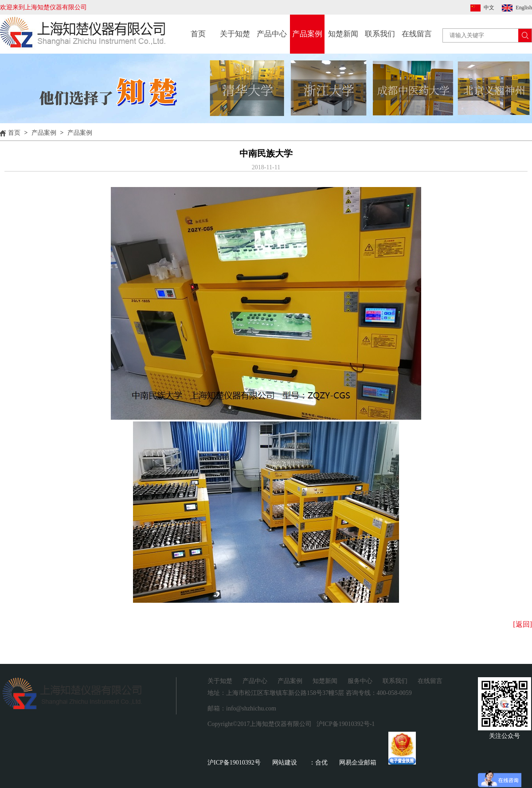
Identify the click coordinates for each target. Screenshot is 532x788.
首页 (198, 34)
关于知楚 (235, 34)
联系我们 (380, 34)
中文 (489, 8)
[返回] (522, 624)
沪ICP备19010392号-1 (346, 724)
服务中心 (360, 681)
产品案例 (307, 34)
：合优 (318, 763)
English (524, 8)
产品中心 (272, 34)
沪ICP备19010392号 (234, 763)
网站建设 (285, 763)
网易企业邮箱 (358, 763)
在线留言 (417, 34)
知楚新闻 (343, 34)
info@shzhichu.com (251, 708)
